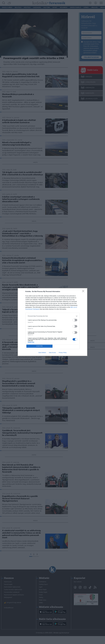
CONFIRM (39, 346)
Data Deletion (42, 353)
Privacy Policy (63, 353)
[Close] (84, 292)
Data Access (52, 353)
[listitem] (52, 316)
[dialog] (52, 322)
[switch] (75, 320)
